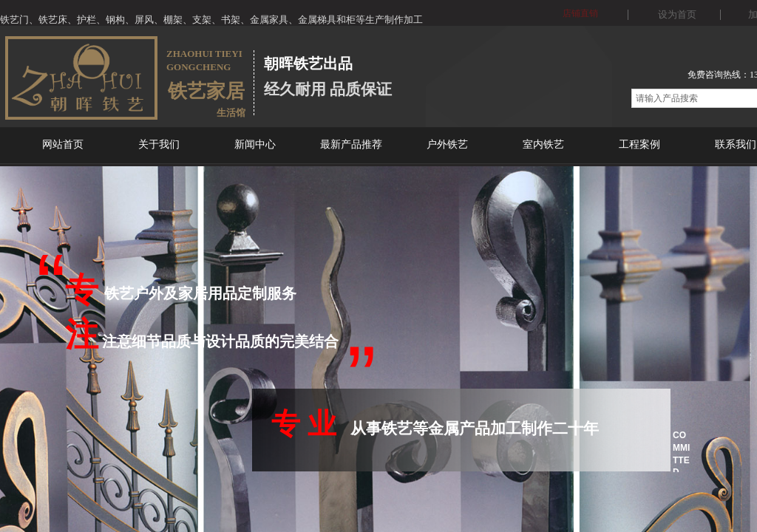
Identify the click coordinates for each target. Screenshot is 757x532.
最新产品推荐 (351, 144)
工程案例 (639, 144)
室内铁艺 (543, 144)
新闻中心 (255, 144)
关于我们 (159, 144)
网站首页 (63, 144)
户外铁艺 (447, 144)
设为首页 (677, 14)
